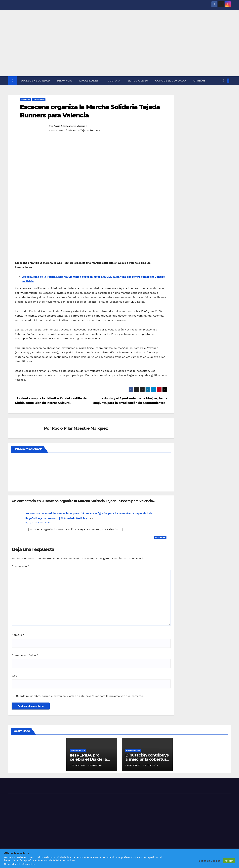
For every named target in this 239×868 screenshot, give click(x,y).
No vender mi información (20, 864)
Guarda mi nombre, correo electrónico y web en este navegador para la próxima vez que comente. (80, 696)
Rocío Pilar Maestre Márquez (70, 126)
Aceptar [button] (229, 861)
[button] (223, 81)
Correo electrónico (25, 655)
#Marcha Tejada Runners (84, 130)
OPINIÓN (199, 81)
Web (14, 676)
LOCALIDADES (89, 81)
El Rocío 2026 (138, 81)
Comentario (20, 566)
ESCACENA (25, 100)
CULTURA (114, 81)
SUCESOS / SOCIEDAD (35, 81)
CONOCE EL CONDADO (171, 81)
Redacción (95, 765)
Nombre (18, 635)
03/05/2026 (79, 765)
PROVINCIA (65, 81)
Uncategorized (78, 751)
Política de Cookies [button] (209, 861)
